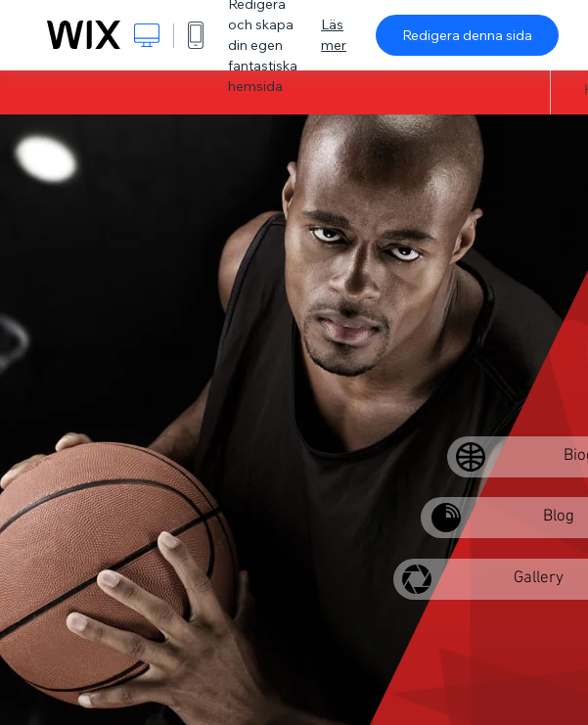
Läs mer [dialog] (334, 35)
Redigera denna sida (467, 35)
